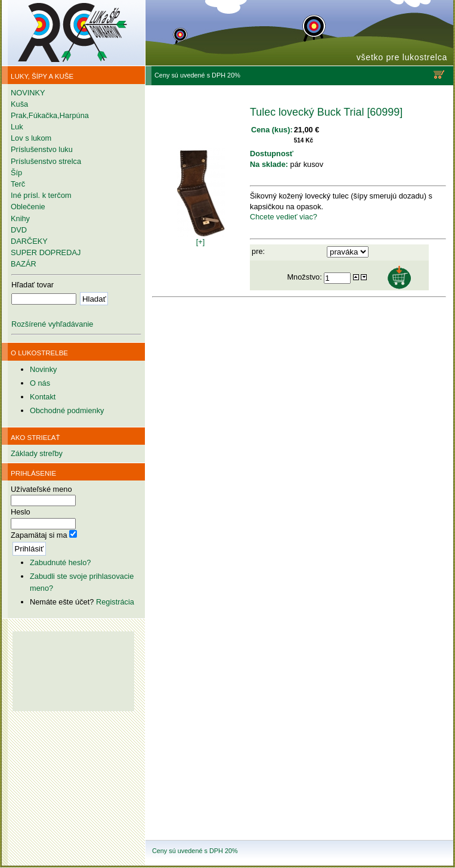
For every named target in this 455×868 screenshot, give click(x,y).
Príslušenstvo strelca (46, 161)
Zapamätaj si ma (39, 535)
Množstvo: (305, 277)
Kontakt (43, 397)
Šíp (16, 173)
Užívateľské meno (41, 489)
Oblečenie (28, 207)
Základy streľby (37, 453)
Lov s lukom (31, 138)
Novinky (44, 369)
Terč (18, 184)
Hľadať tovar (32, 285)
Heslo (21, 512)
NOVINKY (28, 93)
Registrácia (115, 602)
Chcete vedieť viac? (284, 217)
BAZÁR (24, 264)
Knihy (20, 218)
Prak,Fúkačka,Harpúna (50, 115)
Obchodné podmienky (67, 410)
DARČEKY (29, 241)
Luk (17, 127)
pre (257, 251)
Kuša (19, 104)
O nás (40, 383)
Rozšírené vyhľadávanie (52, 324)
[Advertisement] (73, 772)
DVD (19, 230)
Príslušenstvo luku (42, 149)
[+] (201, 238)
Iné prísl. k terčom (41, 195)
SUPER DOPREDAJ (46, 252)
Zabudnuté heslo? (60, 562)
